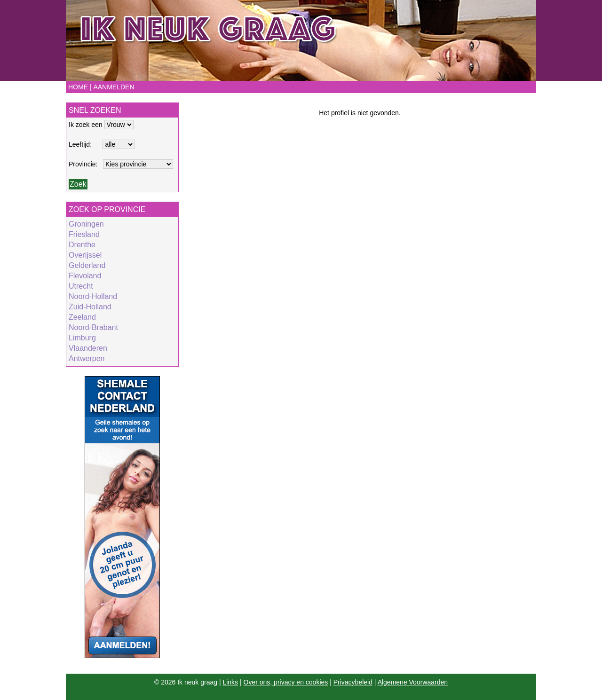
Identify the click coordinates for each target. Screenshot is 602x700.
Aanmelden (114, 87)
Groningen (86, 224)
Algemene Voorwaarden (413, 682)
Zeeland (82, 317)
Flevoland (85, 276)
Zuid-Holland (90, 307)
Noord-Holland (93, 296)
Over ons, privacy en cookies (286, 682)
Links (230, 682)
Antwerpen (87, 358)
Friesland (84, 234)
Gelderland (87, 265)
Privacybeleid (353, 682)
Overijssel (85, 255)
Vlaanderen (88, 348)
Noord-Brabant (93, 327)
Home (78, 87)
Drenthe (82, 245)
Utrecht (81, 286)
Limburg (82, 338)
